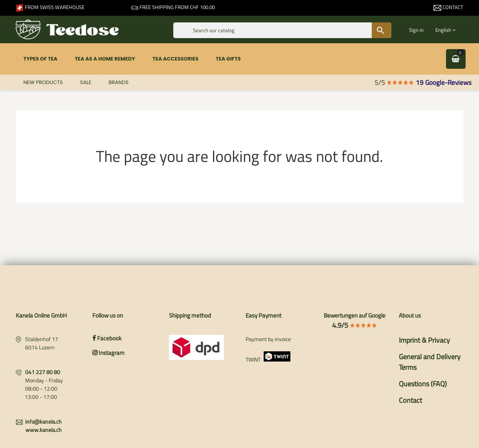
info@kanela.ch (43, 421)
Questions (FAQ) (423, 384)
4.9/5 (355, 325)
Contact (448, 7)
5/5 (394, 82)
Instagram (108, 353)
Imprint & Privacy (424, 340)
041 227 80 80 (43, 372)
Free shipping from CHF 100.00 (173, 7)
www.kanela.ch (44, 430)
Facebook (107, 338)
